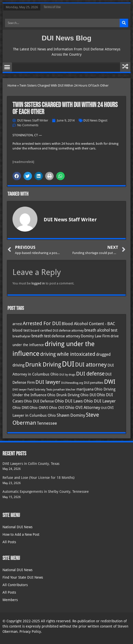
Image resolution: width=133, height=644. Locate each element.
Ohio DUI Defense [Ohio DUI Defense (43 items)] (39, 401)
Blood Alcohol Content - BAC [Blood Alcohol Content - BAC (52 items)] (88, 324)
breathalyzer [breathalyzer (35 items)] (22, 336)
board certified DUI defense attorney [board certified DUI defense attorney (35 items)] (57, 330)
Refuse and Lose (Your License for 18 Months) (38, 478)
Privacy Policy (30, 632)
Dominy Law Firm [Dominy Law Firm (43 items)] (95, 336)
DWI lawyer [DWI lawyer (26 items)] (20, 390)
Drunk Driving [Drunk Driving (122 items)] (43, 365)
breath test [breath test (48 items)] (41, 336)
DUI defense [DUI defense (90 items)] (90, 374)
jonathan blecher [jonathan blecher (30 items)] (64, 389)
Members (10, 600)
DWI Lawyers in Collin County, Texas (31, 464)
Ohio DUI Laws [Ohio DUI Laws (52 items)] (69, 401)
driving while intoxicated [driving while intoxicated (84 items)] (68, 354)
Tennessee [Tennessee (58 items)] (47, 423)
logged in (38, 283)
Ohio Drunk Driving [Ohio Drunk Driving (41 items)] (63, 395)
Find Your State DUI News (23, 577)
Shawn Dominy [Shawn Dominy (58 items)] (71, 415)
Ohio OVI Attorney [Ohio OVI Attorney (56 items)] (83, 407)
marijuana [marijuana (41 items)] (85, 389)
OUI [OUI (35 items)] (104, 408)
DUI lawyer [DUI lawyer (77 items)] (48, 382)
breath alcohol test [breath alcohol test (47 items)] (101, 330)
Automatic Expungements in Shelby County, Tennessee (46, 492)
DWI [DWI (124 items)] (110, 382)
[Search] (124, 23)
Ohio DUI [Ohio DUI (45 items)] (88, 395)
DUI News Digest (95, 120)
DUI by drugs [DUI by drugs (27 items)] (67, 375)
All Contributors (15, 585)
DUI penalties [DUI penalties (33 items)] (94, 383)
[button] (7, 67)
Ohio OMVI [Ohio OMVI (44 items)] (39, 408)
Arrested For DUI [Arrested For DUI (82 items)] (42, 323)
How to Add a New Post (21, 534)
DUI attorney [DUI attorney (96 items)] (91, 365)
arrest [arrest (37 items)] (17, 324)
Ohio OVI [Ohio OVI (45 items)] (57, 408)
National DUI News (17, 527)
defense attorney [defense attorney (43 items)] (66, 336)
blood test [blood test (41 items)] (21, 330)
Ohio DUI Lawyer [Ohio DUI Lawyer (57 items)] (100, 401)
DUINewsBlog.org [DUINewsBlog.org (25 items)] (72, 383)
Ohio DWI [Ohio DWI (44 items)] (21, 408)
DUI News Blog (66, 38)
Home (12, 85)
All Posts (9, 542)
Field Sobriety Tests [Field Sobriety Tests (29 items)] (40, 389)
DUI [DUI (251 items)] (68, 364)
